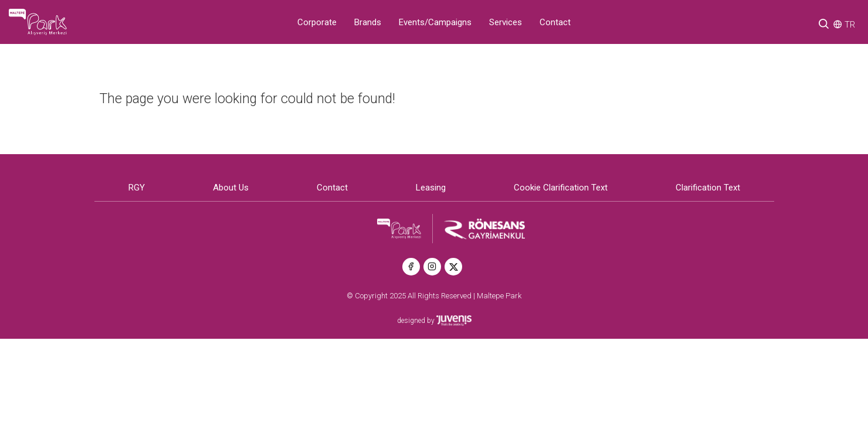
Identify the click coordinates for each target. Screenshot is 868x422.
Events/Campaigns (435, 22)
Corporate (317, 22)
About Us (231, 188)
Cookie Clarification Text (561, 188)
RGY (137, 188)
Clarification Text (708, 188)
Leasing (431, 188)
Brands (368, 22)
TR (850, 25)
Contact (555, 22)
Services (506, 22)
